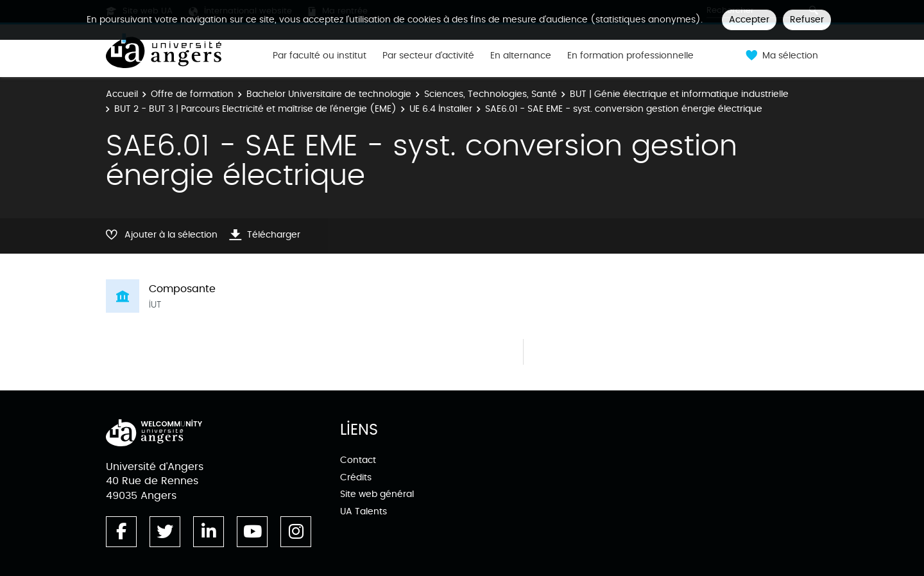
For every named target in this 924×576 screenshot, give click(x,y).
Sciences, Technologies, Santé (491, 94)
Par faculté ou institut (320, 56)
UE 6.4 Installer (441, 109)
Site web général (377, 494)
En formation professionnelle (630, 56)
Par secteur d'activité (428, 56)
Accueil (122, 94)
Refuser (807, 20)
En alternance (521, 56)
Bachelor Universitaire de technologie (329, 94)
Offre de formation (192, 94)
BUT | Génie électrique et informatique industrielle (679, 94)
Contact (358, 460)
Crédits (356, 477)
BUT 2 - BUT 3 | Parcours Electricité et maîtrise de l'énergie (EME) (255, 109)
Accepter (749, 20)
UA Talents (364, 511)
